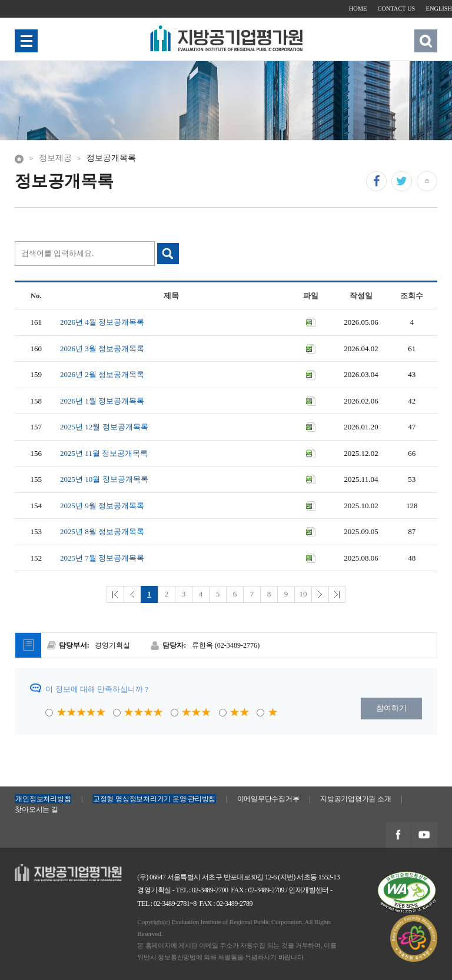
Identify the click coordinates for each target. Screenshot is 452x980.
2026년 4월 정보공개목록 (102, 322)
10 (303, 594)
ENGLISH (439, 9)
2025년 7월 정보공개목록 (102, 558)
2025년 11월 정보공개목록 (104, 453)
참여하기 (391, 708)
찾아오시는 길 (36, 809)
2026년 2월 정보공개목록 (102, 374)
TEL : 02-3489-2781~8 (167, 904)
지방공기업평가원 (45, 870)
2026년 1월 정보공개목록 (102, 401)
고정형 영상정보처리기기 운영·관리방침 (154, 799)
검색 (426, 41)
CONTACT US (396, 9)
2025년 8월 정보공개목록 (102, 531)
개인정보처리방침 (43, 799)
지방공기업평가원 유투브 (424, 835)
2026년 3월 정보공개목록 (102, 349)
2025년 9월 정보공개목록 (102, 506)
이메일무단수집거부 (268, 799)
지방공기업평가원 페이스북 (398, 835)
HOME (358, 9)
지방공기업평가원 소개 (355, 799)
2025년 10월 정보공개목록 (104, 479)
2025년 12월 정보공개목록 (104, 427)
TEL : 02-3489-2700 (202, 890)
